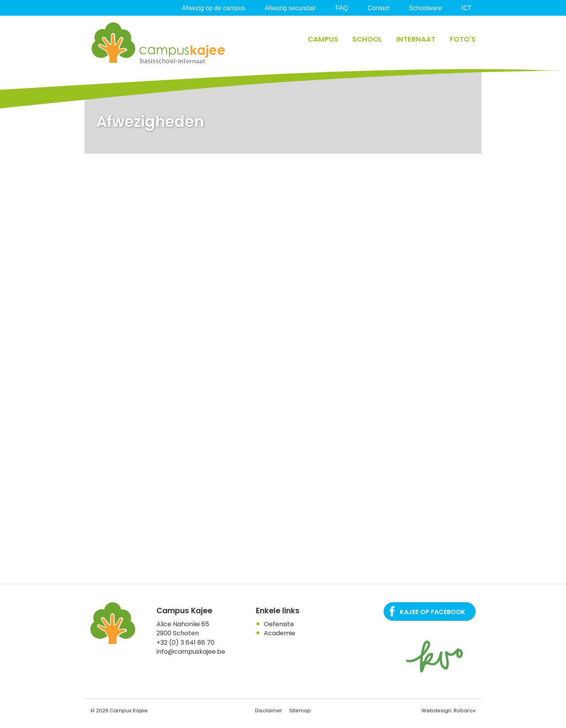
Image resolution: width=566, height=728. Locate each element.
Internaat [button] (416, 39)
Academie (279, 633)
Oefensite (279, 624)
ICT (467, 8)
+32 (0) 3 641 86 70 (186, 643)
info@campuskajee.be (191, 652)
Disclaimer (269, 711)
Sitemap (300, 711)
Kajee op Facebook (433, 612)
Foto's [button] (463, 39)
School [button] (367, 39)
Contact (378, 8)
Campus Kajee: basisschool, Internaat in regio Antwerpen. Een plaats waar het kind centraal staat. (159, 43)
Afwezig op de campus (214, 8)
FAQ (342, 8)
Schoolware (426, 8)
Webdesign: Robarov (448, 711)
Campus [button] (323, 39)
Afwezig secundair (290, 8)
